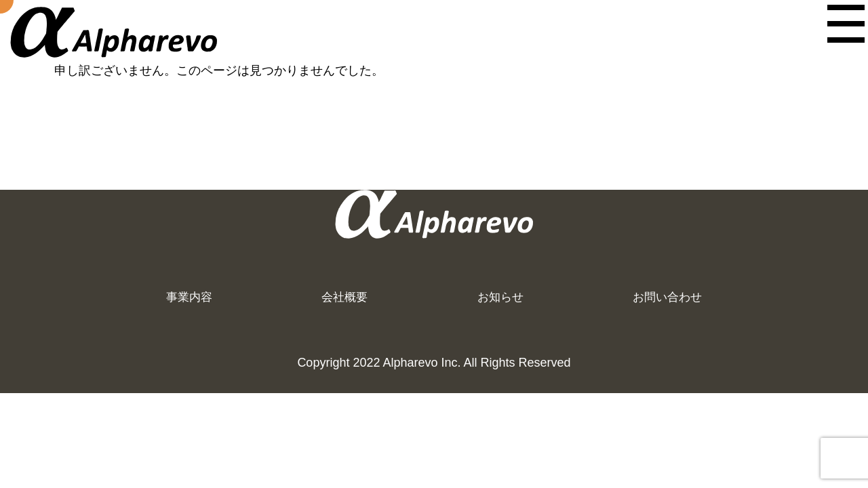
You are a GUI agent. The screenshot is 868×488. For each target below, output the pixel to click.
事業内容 (203, 302)
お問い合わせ (646, 302)
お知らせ (485, 302)
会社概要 (343, 302)
